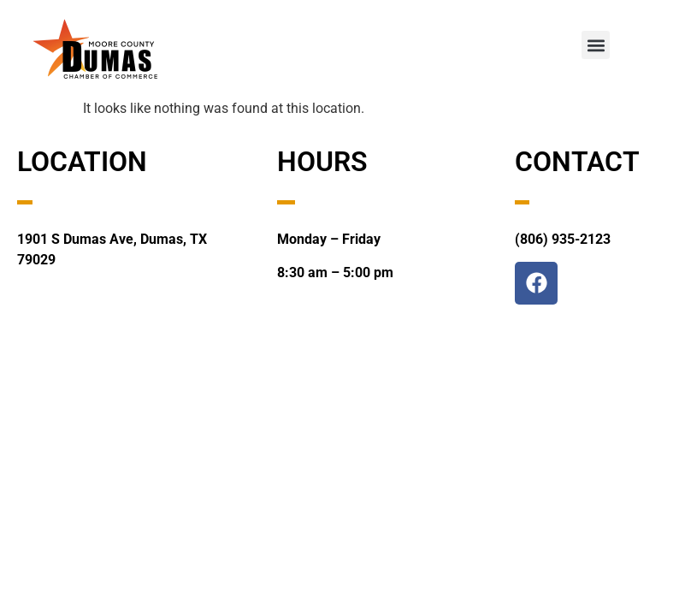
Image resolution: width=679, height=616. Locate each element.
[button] (596, 45)
